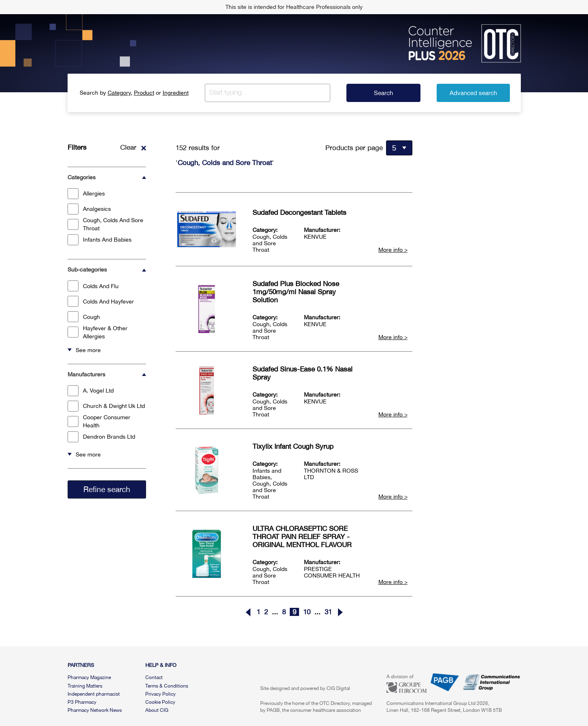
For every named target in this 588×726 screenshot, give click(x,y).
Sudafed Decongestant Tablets (299, 212)
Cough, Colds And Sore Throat (105, 224)
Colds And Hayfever (101, 301)
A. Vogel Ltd (91, 391)
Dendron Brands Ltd (101, 437)
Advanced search (473, 93)
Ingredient (176, 93)
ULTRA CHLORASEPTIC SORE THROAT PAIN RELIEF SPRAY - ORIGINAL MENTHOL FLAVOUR (302, 537)
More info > (393, 250)
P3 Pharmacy (82, 702)
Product (144, 93)
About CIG (157, 710)
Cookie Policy (160, 702)
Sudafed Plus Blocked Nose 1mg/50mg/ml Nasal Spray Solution (296, 292)
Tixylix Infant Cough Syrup (293, 446)
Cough (84, 317)
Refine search (107, 489)
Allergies (86, 194)
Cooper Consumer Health (99, 421)
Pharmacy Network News (95, 710)
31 (328, 612)
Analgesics (89, 209)
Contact (154, 677)
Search (383, 93)
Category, (120, 93)
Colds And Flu (93, 286)
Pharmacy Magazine (89, 677)
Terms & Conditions (167, 686)
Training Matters (85, 686)
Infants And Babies (100, 240)
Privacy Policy (160, 694)
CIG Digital (338, 688)
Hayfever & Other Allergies (98, 332)
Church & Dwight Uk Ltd (106, 406)
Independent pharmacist (94, 694)
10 (307, 612)
